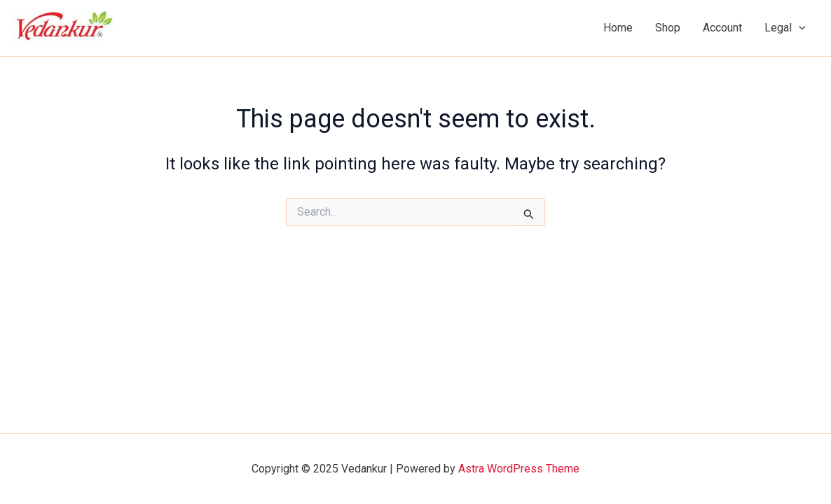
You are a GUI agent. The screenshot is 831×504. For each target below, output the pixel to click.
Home (618, 28)
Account (722, 28)
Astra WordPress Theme (519, 469)
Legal (785, 28)
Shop (668, 28)
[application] (799, 28)
